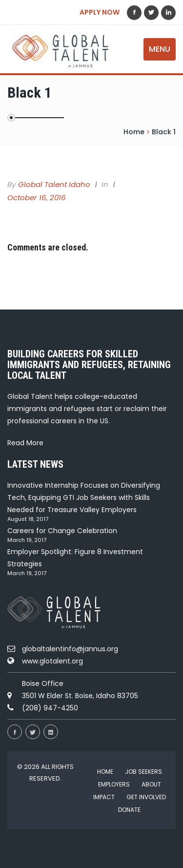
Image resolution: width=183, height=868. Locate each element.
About (151, 784)
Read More (25, 443)
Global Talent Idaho (54, 184)
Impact (104, 797)
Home (105, 772)
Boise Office (43, 683)
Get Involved (146, 797)
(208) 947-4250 (50, 708)
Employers (114, 784)
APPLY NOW (100, 12)
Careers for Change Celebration (62, 531)
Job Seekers (143, 772)
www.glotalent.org (52, 661)
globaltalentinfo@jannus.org (70, 649)
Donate (129, 810)
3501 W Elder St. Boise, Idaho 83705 (80, 696)
